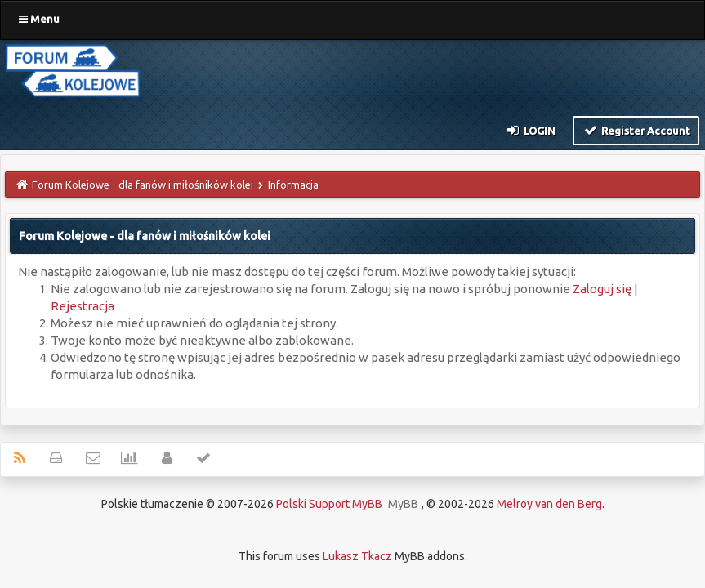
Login (531, 130)
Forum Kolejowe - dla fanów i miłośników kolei (143, 185)
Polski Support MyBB (329, 504)
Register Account (636, 130)
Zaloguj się (602, 289)
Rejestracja (83, 306)
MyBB (403, 504)
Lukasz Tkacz (357, 556)
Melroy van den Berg (549, 504)
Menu (39, 19)
